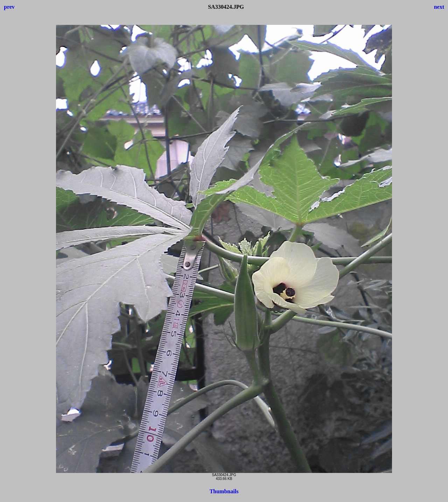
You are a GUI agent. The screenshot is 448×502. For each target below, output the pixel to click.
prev (9, 7)
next (439, 7)
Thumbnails (224, 491)
